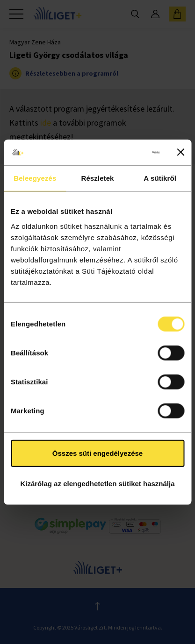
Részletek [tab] (97, 178)
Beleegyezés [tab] (35, 178)
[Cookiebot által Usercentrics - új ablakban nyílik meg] (120, 152)
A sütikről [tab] (160, 178)
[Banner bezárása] (181, 152)
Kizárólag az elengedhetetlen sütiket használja (97, 484)
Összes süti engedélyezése (97, 453)
